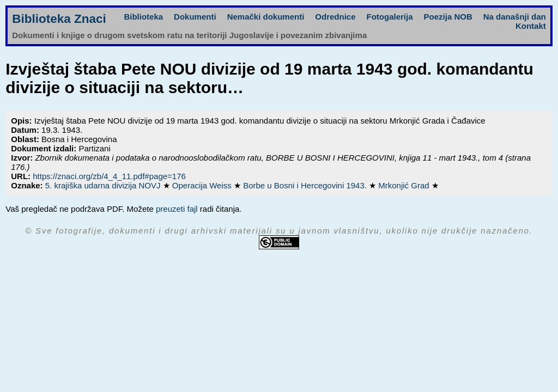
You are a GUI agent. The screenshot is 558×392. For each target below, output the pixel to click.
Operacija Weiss (203, 185)
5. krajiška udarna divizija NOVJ (104, 185)
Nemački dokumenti (266, 17)
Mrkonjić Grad (405, 185)
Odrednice (335, 17)
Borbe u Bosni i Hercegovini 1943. (306, 185)
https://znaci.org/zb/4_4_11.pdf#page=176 (109, 176)
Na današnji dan (515, 17)
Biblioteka (143, 17)
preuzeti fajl (177, 209)
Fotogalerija (390, 17)
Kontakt (531, 26)
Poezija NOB (448, 17)
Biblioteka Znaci (59, 19)
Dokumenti (195, 17)
